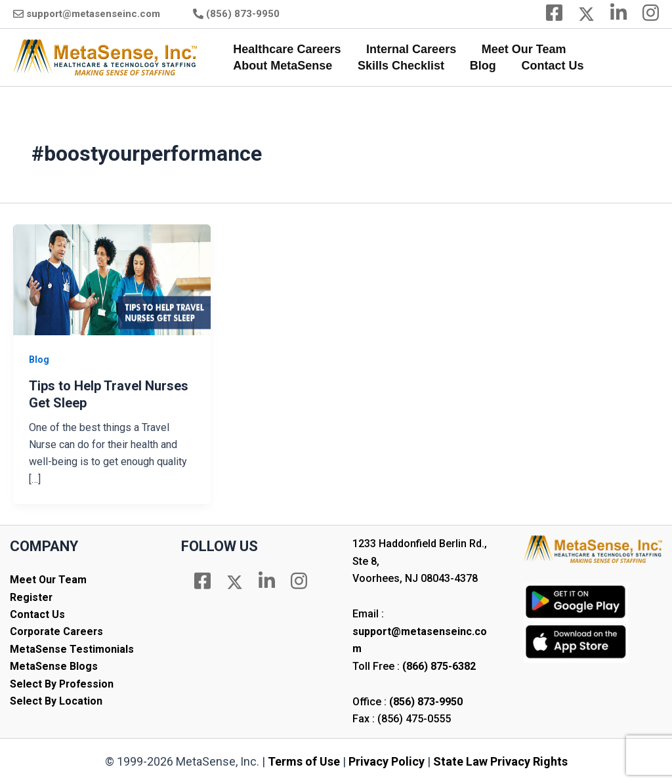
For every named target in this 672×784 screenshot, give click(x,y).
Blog (478, 66)
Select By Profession (63, 684)
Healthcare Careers (286, 49)
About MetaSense (282, 66)
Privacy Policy (387, 761)
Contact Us (546, 66)
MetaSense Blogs (54, 666)
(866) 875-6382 (439, 666)
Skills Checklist (398, 66)
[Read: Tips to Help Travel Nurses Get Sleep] (112, 279)
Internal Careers (409, 49)
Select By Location (56, 701)
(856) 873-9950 (243, 14)
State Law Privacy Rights (500, 761)
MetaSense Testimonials (72, 649)
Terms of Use (304, 761)
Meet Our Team (519, 49)
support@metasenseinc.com (93, 14)
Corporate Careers (58, 631)
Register (31, 597)
